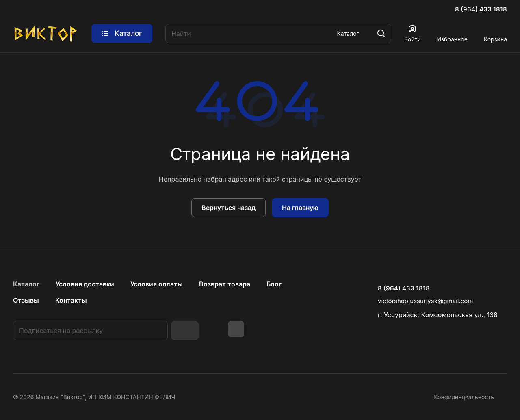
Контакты (71, 300)
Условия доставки (85, 284)
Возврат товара (225, 284)
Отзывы (26, 300)
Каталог (26, 284)
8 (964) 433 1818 (481, 9)
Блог (274, 284)
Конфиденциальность (464, 397)
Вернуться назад (229, 208)
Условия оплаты (157, 284)
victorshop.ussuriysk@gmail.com (425, 301)
